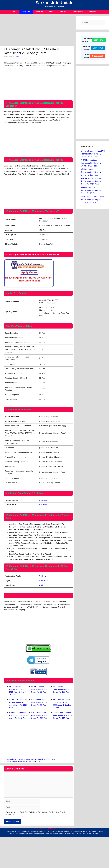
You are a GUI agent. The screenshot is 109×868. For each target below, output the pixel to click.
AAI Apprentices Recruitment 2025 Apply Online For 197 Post (63, 689)
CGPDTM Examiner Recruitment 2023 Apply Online (24, 762)
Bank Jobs (63, 12)
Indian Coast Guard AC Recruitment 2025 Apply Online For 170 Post (63, 715)
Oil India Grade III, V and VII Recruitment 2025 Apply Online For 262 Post (93, 154)
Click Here (43, 576)
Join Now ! (99, 40)
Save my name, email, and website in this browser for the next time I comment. (35, 814)
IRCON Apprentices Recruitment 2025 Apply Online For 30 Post (41, 689)
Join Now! (98, 48)
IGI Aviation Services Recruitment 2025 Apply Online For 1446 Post (19, 715)
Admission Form (78, 12)
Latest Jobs (26, 12)
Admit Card (40, 12)
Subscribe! (97, 56)
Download (43, 500)
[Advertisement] (37, 31)
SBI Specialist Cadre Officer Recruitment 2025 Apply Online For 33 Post (92, 200)
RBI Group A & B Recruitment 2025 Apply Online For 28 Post (41, 702)
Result (51, 12)
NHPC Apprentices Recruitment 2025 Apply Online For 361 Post (41, 715)
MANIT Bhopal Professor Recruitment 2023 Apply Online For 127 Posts (30, 759)
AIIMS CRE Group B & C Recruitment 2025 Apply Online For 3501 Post (91, 181)
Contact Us (61, 829)
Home (14, 12)
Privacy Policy (52, 829)
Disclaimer (43, 829)
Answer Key (93, 12)
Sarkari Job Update (54, 3)
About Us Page (71, 829)
